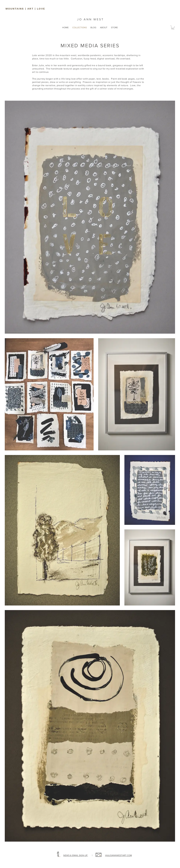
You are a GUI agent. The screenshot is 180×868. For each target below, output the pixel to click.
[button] (173, 27)
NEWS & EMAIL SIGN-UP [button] (76, 855)
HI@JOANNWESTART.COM (119, 855)
